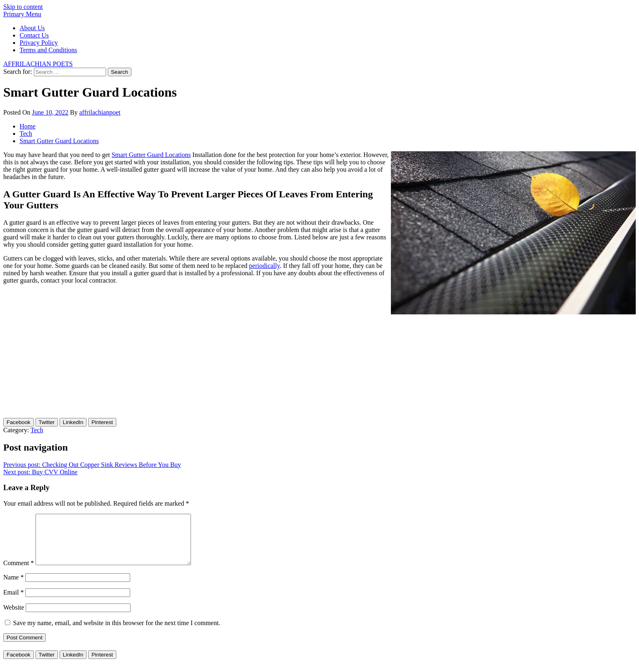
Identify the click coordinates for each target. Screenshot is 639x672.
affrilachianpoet (100, 112)
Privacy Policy (39, 43)
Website (14, 617)
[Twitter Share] (47, 422)
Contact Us (34, 35)
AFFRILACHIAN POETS (38, 64)
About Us (32, 28)
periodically (264, 266)
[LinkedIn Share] (73, 422)
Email (13, 602)
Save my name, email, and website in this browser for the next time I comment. (117, 633)
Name (13, 587)
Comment (19, 573)
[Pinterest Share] (102, 422)
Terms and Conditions (48, 50)
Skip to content (23, 7)
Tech (37, 430)
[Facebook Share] (19, 422)
